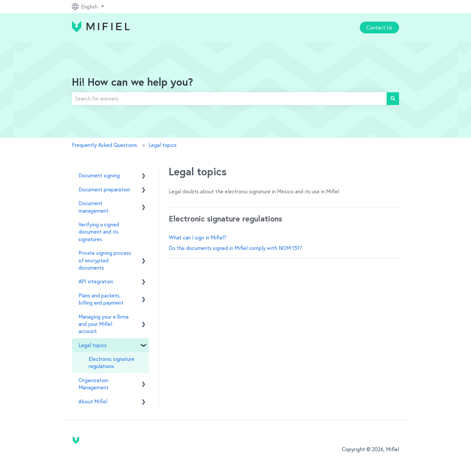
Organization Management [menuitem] (94, 384)
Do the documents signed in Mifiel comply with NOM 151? (235, 248)
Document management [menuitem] (94, 207)
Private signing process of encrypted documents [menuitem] (105, 260)
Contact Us (379, 27)
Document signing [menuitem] (99, 175)
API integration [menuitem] (96, 281)
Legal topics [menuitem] (93, 345)
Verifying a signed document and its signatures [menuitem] (99, 232)
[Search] (393, 98)
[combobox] (229, 98)
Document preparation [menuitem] (104, 189)
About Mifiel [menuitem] (93, 401)
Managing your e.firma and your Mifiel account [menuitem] (104, 324)
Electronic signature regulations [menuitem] (112, 362)
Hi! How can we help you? (132, 83)
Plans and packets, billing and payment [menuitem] (101, 299)
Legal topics (163, 145)
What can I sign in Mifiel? (198, 238)
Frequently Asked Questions (105, 145)
